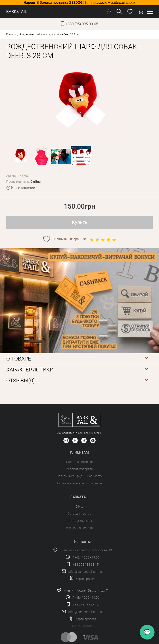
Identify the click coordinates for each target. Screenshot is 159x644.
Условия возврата (79, 469)
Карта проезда (86, 579)
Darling (36, 181)
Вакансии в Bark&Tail (79, 528)
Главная (11, 34)
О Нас (79, 506)
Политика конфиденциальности (79, 476)
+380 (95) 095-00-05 (82, 24)
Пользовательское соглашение (79, 483)
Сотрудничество (79, 514)
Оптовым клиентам (79, 521)
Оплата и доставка (79, 462)
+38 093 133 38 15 (86, 565)
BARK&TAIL (17, 11)
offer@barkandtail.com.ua (86, 572)
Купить (80, 222)
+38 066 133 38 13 (86, 605)
